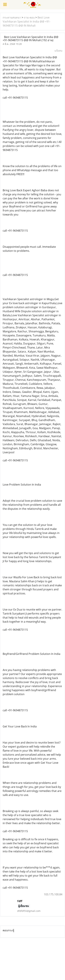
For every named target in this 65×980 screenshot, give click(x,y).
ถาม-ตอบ (29, 17)
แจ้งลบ (58, 51)
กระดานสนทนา (12, 17)
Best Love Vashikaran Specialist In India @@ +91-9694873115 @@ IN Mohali (26, 21)
